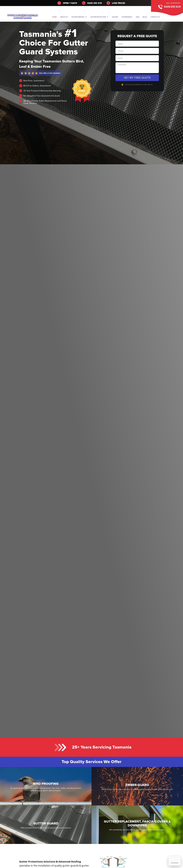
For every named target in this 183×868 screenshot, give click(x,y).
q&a (137, 17)
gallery (115, 17)
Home (54, 17)
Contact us (155, 17)
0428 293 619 (172, 6)
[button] (80, 17)
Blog (145, 17)
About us (64, 17)
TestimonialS (127, 17)
